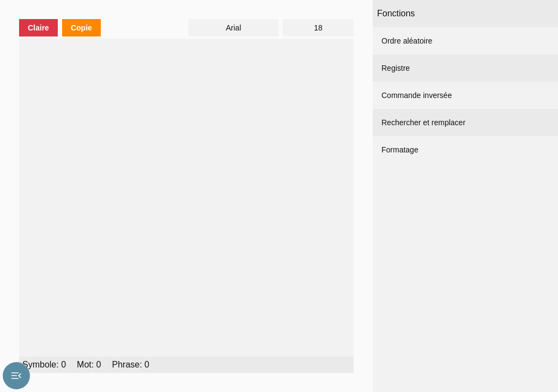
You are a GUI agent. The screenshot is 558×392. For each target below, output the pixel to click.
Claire (38, 28)
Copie (81, 28)
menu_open (16, 376)
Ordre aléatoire (407, 41)
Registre (396, 68)
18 (318, 28)
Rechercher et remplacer (423, 122)
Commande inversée (417, 95)
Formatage (400, 150)
